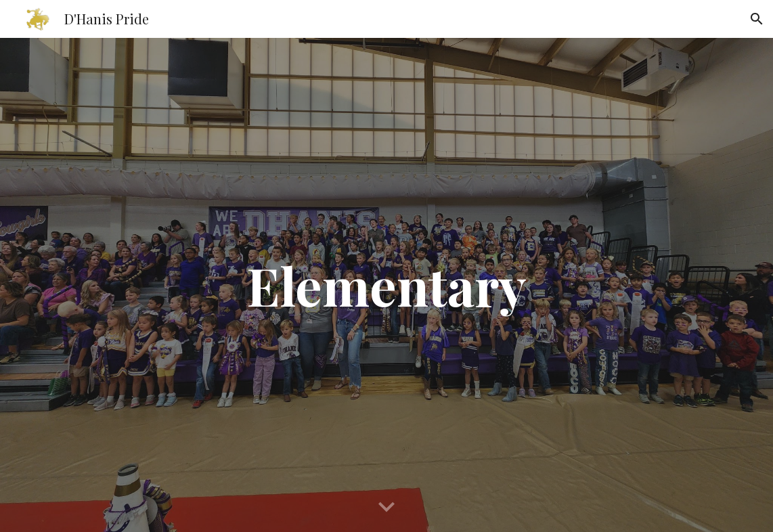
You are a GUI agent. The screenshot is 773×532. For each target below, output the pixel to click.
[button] (757, 19)
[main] (386, 285)
